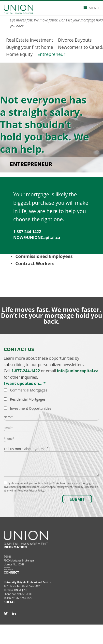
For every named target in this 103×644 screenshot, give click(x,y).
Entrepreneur (51, 54)
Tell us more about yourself (51, 462)
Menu (91, 8)
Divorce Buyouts (75, 40)
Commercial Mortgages (29, 390)
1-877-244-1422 (26, 371)
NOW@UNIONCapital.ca (37, 237)
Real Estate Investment (30, 40)
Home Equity (19, 54)
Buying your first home (30, 47)
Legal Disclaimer (8, 569)
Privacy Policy (7, 567)
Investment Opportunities (31, 408)
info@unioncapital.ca (78, 371)
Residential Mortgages (28, 399)
